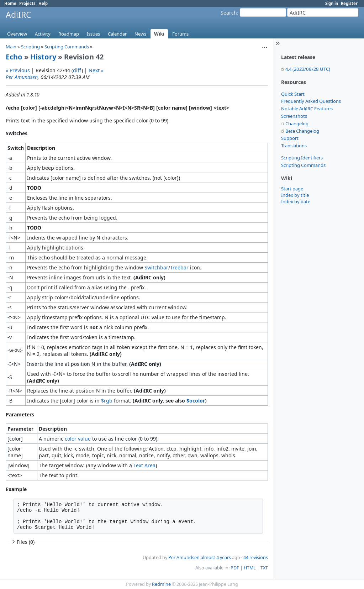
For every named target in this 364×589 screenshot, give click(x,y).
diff (77, 70)
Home (10, 3)
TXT (264, 568)
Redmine (161, 584)
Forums (180, 34)
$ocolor (196, 401)
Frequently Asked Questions (311, 101)
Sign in (332, 3)
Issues (93, 34)
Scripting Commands (303, 165)
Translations (294, 146)
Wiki (159, 34)
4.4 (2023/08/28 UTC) (308, 69)
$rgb (107, 401)
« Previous (18, 70)
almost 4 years (216, 558)
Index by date (296, 201)
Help (43, 3)
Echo (14, 57)
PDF (235, 568)
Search (229, 13)
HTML (250, 568)
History (43, 57)
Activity (43, 34)
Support (290, 138)
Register (349, 3)
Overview (17, 34)
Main (11, 47)
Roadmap (69, 34)
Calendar (117, 34)
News (140, 34)
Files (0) (22, 542)
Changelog (297, 123)
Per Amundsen (22, 77)
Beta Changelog (302, 131)
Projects (27, 3)
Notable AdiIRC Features (307, 109)
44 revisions (256, 558)
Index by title (295, 195)
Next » (96, 70)
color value (78, 439)
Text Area (144, 465)
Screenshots (294, 116)
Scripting (30, 47)
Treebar (179, 267)
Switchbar (156, 267)
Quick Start (293, 94)
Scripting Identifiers (302, 158)
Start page (292, 189)
